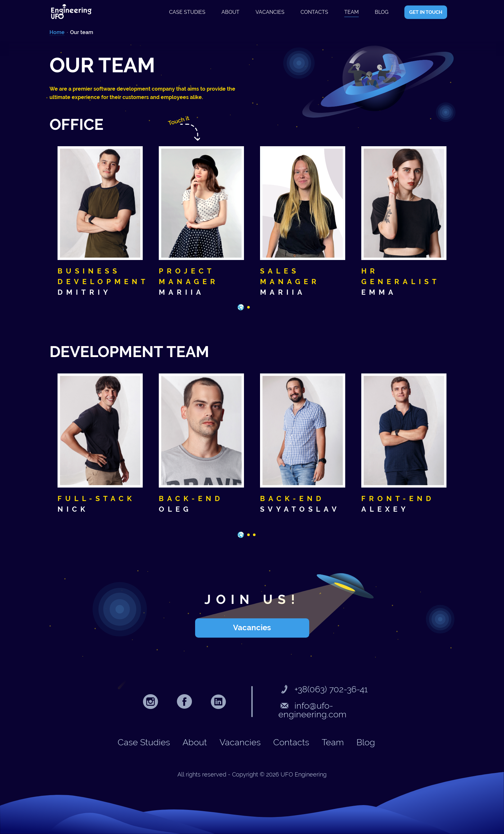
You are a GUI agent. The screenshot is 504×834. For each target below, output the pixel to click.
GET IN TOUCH (426, 12)
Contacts (314, 12)
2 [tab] (250, 309)
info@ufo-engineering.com (312, 710)
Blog (382, 12)
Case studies (187, 12)
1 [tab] (241, 307)
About (230, 12)
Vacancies (270, 12)
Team (351, 12)
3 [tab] (256, 537)
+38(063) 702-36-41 (323, 689)
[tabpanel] (100, 222)
